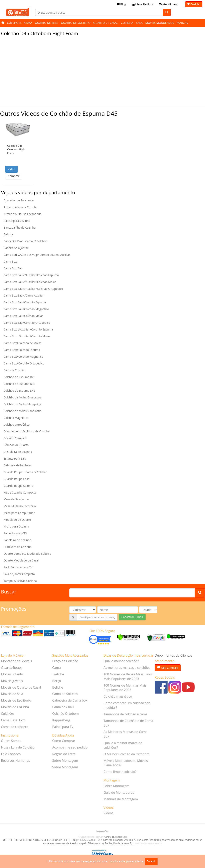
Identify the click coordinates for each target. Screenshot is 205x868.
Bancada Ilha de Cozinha (20, 227)
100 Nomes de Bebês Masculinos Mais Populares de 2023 (128, 676)
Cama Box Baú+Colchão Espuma (25, 302)
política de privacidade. (127, 861)
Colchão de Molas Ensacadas (22, 397)
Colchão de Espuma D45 (19, 391)
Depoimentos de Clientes (173, 655)
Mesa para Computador (19, 513)
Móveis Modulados (160, 23)
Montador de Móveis (16, 661)
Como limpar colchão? (120, 772)
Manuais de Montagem (121, 799)
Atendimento (169, 4)
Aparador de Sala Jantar (19, 200)
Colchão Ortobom (65, 714)
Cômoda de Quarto (16, 445)
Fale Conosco (11, 754)
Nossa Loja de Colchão (18, 747)
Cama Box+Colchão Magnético (23, 357)
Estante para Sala (15, 458)
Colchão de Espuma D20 (19, 377)
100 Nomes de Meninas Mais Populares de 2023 (125, 688)
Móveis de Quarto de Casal (21, 687)
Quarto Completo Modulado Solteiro (27, 554)
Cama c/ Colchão (15, 370)
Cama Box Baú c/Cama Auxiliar (24, 295)
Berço (57, 681)
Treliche (58, 674)
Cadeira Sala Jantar (16, 248)
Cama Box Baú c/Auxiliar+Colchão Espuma (31, 275)
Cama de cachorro (15, 727)
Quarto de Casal (106, 23)
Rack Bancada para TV (18, 567)
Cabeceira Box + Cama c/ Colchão (25, 241)
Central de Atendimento (116, 837)
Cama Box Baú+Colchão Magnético (26, 309)
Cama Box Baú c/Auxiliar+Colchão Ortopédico (33, 289)
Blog (121, 4)
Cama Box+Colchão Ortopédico (24, 363)
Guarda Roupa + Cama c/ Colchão (25, 472)
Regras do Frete (64, 754)
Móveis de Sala (12, 694)
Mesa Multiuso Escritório (20, 506)
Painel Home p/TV (15, 533)
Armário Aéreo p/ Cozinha (21, 207)
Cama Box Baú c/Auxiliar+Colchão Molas (30, 282)
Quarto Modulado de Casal (21, 560)
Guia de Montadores (119, 792)
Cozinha (127, 23)
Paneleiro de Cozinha (17, 540)
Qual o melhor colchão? (121, 661)
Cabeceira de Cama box (70, 700)
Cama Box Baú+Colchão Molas (23, 316)
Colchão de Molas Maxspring (22, 404)
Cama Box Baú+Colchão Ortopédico (27, 323)
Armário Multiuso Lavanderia (23, 214)
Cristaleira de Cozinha (18, 452)
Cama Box (10, 261)
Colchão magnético (118, 696)
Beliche (8, 234)
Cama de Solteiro (65, 694)
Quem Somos (11, 741)
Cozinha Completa (16, 438)
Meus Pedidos (143, 4)
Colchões (14, 23)
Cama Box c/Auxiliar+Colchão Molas (27, 336)
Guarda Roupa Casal (17, 479)
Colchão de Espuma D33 (19, 384)
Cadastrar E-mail (132, 617)
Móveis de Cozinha (15, 707)
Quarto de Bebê (47, 23)
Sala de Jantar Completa (19, 574)
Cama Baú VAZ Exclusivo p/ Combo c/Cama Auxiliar (37, 255)
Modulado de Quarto (17, 520)
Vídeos (109, 813)
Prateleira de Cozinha (18, 547)
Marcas (182, 23)
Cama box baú (63, 707)
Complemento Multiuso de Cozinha (27, 431)
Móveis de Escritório (16, 700)
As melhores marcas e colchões (127, 668)
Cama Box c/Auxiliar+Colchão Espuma (28, 329)
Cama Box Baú (13, 268)
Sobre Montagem (65, 760)
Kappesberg (61, 720)
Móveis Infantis (12, 674)
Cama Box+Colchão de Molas (23, 343)
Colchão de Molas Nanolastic (22, 411)
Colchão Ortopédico (17, 425)
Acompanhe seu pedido (70, 747)
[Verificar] (129, 637)
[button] (18, 128)
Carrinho (194, 4)
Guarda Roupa (12, 668)
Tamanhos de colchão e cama (126, 714)
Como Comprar (64, 741)
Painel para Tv (63, 727)
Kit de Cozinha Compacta (20, 492)
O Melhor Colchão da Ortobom (126, 754)
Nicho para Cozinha (16, 526)
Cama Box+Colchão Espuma (22, 350)
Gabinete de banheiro (18, 465)
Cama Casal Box (13, 720)
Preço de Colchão (65, 661)
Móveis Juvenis (12, 681)
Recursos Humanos (15, 760)
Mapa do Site (103, 831)
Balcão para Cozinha (17, 221)
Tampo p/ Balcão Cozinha (20, 581)
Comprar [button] (14, 176)
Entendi (151, 861)
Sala (139, 23)
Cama (28, 23)
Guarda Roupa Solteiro (18, 486)
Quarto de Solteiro (76, 23)
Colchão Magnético (16, 418)
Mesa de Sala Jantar (16, 499)
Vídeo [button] (12, 169)
